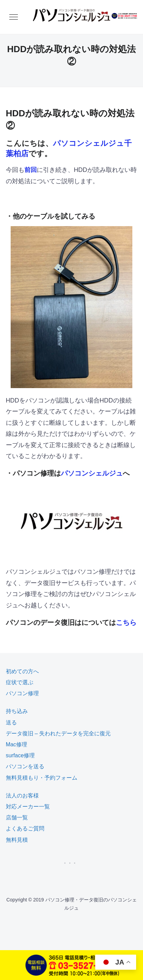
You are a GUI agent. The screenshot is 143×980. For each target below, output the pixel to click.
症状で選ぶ (20, 682)
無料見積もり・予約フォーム (42, 778)
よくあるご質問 (25, 829)
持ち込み (17, 711)
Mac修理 (16, 744)
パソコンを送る (25, 766)
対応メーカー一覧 (28, 807)
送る (11, 722)
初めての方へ (22, 671)
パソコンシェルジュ (92, 473)
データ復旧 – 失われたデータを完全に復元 (58, 733)
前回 (31, 170)
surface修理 (20, 755)
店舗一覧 (17, 818)
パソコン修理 (22, 693)
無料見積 (17, 840)
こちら (126, 622)
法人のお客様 (22, 796)
